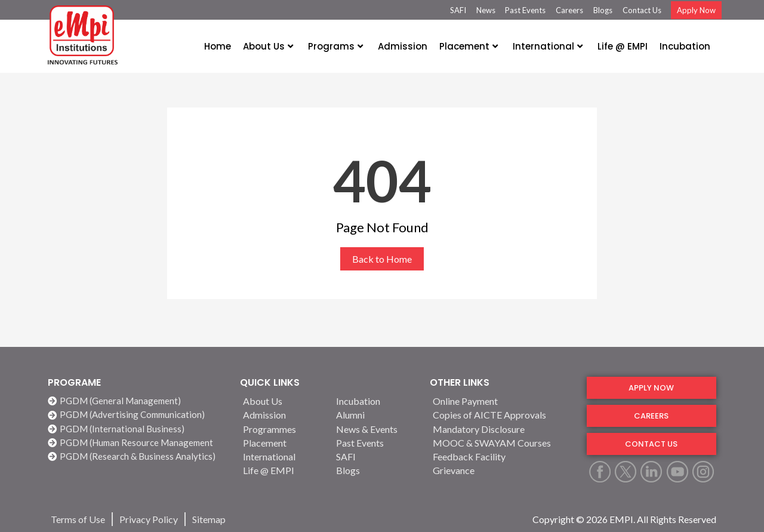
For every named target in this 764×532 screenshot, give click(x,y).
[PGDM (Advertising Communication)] (138, 415)
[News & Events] (375, 429)
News (486, 10)
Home (218, 46)
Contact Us (642, 10)
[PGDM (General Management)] (138, 401)
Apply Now (696, 10)
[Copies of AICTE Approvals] (503, 415)
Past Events (525, 10)
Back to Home (382, 259)
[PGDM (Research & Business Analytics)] (138, 456)
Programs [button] (335, 46)
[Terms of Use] (78, 519)
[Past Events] (375, 443)
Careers (569, 10)
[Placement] (282, 443)
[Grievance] (503, 470)
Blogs (603, 10)
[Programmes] (282, 429)
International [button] (548, 46)
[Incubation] (375, 401)
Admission (403, 46)
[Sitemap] (209, 519)
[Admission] (282, 415)
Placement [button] (469, 46)
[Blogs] (375, 470)
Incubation (685, 46)
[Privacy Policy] (149, 519)
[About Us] (282, 401)
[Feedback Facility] (503, 456)
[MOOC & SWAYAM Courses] (503, 443)
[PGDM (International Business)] (138, 429)
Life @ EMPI (623, 46)
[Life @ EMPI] (282, 470)
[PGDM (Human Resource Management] (138, 443)
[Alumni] (375, 415)
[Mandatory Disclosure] (503, 429)
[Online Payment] (503, 401)
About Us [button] (268, 46)
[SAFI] (375, 456)
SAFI (458, 10)
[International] (282, 456)
